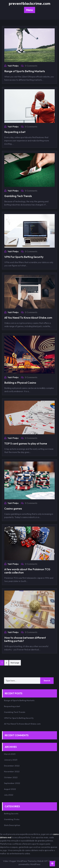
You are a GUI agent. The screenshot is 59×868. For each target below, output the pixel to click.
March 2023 (10, 754)
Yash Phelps (13, 66)
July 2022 (9, 795)
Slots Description (12, 825)
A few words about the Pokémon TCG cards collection (27, 571)
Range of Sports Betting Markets (25, 71)
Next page (15, 663)
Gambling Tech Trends (18, 196)
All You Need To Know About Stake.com (28, 318)
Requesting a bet (15, 132)
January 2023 (11, 760)
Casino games (13, 509)
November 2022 (12, 771)
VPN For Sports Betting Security (24, 257)
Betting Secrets (11, 814)
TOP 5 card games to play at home (26, 443)
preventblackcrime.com (29, 3)
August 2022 (10, 789)
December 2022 (12, 766)
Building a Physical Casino (20, 383)
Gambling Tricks (12, 819)
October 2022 (11, 777)
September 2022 (12, 783)
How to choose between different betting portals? (25, 639)
